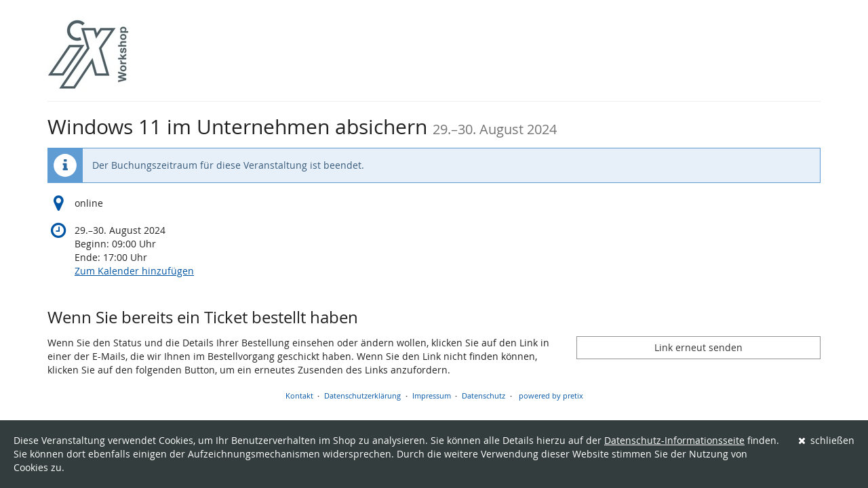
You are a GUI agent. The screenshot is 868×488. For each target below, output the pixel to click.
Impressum (432, 395)
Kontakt (299, 395)
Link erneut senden (698, 347)
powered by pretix (551, 395)
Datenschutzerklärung (362, 395)
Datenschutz (484, 395)
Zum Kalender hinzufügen (134, 271)
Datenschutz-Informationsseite (674, 440)
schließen (827, 440)
